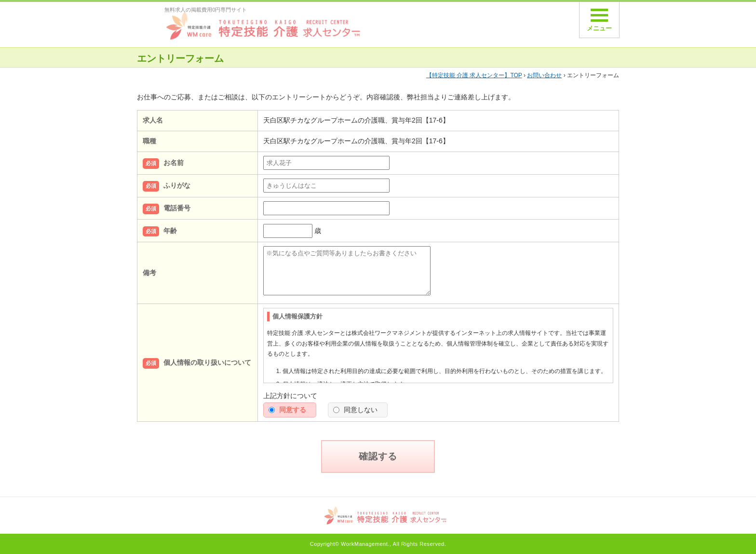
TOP (474, 75)
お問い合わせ (544, 75)
